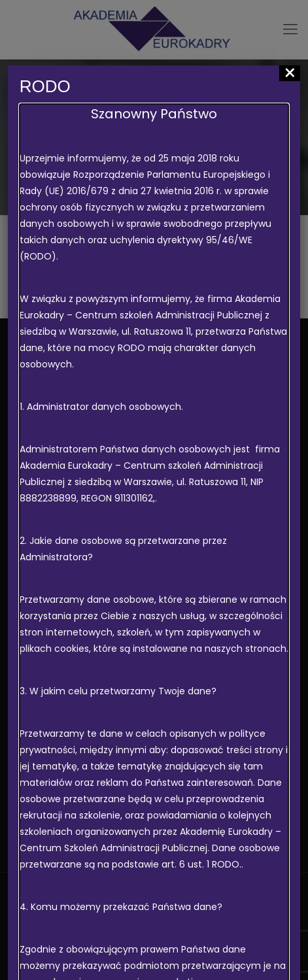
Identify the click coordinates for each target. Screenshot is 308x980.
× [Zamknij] (290, 73)
